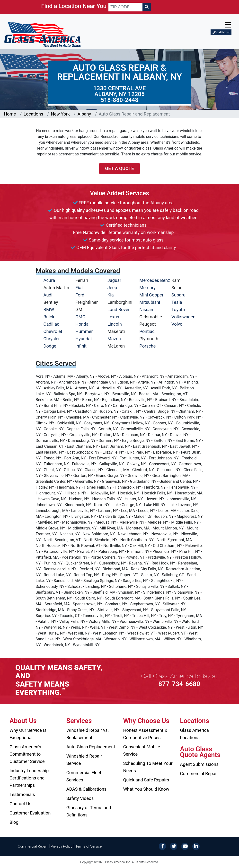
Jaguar (114, 280)
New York (60, 114)
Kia (111, 295)
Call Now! (221, 32)
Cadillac (51, 324)
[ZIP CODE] (125, 7)
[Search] (147, 7)
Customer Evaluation (30, 813)
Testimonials (22, 794)
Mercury (147, 288)
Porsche (147, 346)
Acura (49, 280)
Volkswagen (183, 317)
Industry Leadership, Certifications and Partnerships (30, 778)
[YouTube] (185, 846)
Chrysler (52, 339)
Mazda (114, 339)
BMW (49, 309)
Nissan (146, 309)
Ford (80, 295)
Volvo (177, 324)
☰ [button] (228, 25)
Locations (33, 114)
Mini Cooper (151, 295)
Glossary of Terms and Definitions (89, 811)
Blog (14, 822)
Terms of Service (89, 846)
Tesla (177, 302)
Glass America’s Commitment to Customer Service (27, 754)
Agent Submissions (199, 764)
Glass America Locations (194, 734)
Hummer (84, 331)
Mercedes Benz (155, 280)
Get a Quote (119, 168)
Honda (82, 324)
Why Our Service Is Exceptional (28, 734)
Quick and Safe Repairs (146, 780)
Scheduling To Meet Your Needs (148, 767)
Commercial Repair (199, 774)
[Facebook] (162, 846)
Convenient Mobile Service (142, 750)
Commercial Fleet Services (84, 776)
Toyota (178, 309)
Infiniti (81, 346)
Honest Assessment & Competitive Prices (145, 734)
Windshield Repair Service (84, 760)
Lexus (113, 317)
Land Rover (119, 309)
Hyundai (84, 339)
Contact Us (20, 804)
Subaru (178, 295)
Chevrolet (53, 331)
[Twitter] (174, 846)
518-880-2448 (119, 100)
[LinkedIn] (196, 846)
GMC (80, 317)
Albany (84, 114)
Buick (49, 317)
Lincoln (115, 324)
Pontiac (147, 331)
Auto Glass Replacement (91, 747)
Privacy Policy (62, 846)
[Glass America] (42, 34)
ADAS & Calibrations (86, 789)
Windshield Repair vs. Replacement (88, 734)
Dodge (50, 346)
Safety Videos (80, 798)
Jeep (112, 288)
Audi (48, 295)
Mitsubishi (150, 302)
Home (10, 114)
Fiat (79, 288)
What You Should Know (146, 789)
